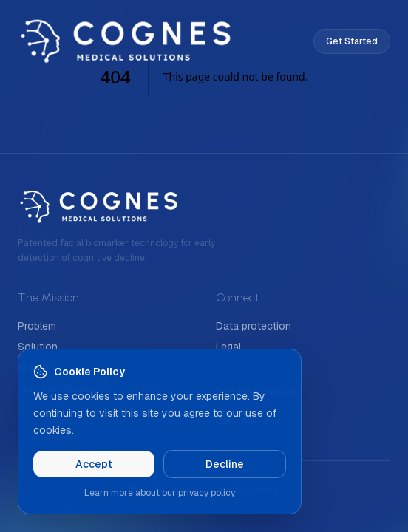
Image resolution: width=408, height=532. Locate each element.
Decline (225, 464)
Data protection (254, 326)
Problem (37, 326)
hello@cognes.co (258, 391)
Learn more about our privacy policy (160, 493)
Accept (94, 464)
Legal (228, 347)
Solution (38, 347)
